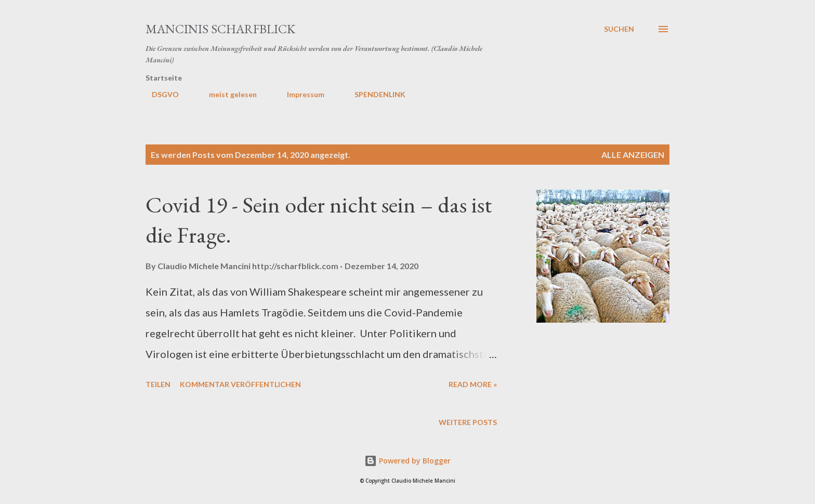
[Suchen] (619, 29)
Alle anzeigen (633, 155)
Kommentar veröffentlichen (240, 384)
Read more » (473, 384)
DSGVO (159, 94)
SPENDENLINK (374, 94)
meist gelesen (227, 94)
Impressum (299, 94)
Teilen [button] (158, 384)
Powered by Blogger (407, 461)
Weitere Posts (468, 422)
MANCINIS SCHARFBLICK (220, 29)
